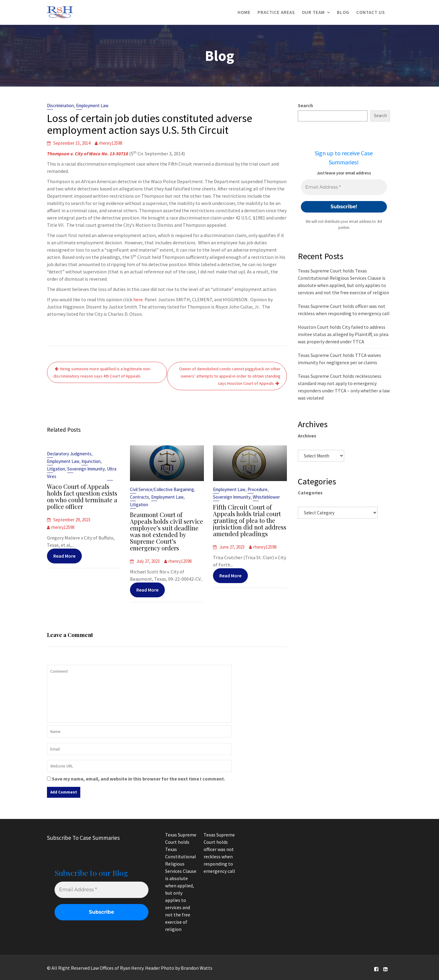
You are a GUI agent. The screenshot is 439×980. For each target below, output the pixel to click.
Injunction (91, 462)
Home (244, 12)
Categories (310, 493)
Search (305, 105)
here (138, 299)
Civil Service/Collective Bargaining (162, 490)
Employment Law (92, 106)
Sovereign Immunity (86, 470)
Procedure (257, 490)
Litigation (57, 470)
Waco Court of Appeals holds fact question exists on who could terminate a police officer (82, 497)
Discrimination (60, 106)
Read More (65, 555)
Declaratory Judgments (69, 455)
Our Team (313, 12)
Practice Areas (276, 12)
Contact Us (371, 12)
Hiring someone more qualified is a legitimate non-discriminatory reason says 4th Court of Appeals (102, 372)
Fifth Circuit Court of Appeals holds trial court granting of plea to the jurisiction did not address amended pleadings (249, 520)
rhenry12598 (111, 143)
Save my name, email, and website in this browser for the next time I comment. (138, 779)
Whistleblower (266, 497)
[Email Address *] (344, 187)
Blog (343, 12)
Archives (307, 436)
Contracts (140, 498)
